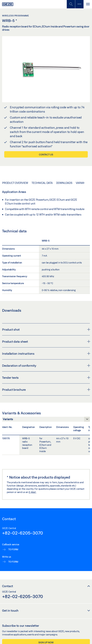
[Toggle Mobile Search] (71, 4)
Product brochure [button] (46, 390)
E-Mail (32, 492)
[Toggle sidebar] (79, 4)
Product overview (15, 183)
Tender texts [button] (46, 378)
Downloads (64, 183)
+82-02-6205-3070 (23, 533)
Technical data (42, 183)
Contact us (46, 154)
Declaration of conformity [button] (46, 366)
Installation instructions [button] (46, 354)
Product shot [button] (46, 329)
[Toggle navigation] (88, 4)
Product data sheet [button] (46, 342)
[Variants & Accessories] (46, 420)
